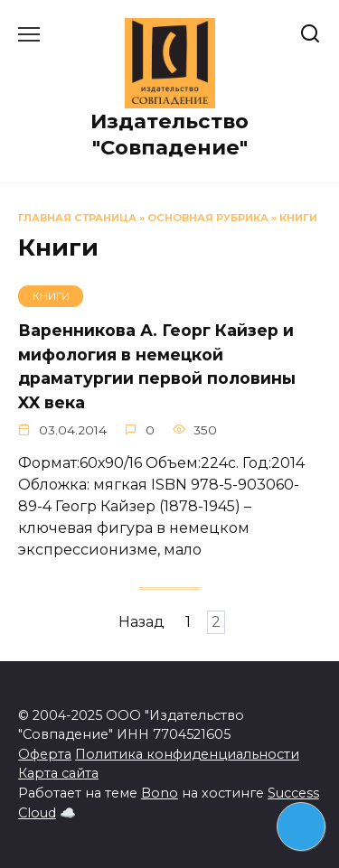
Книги (298, 218)
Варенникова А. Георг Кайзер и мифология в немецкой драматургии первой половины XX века (157, 366)
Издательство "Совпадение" (169, 134)
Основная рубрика (208, 218)
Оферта (45, 754)
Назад (141, 623)
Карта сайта (58, 773)
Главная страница (77, 218)
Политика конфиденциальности (187, 754)
